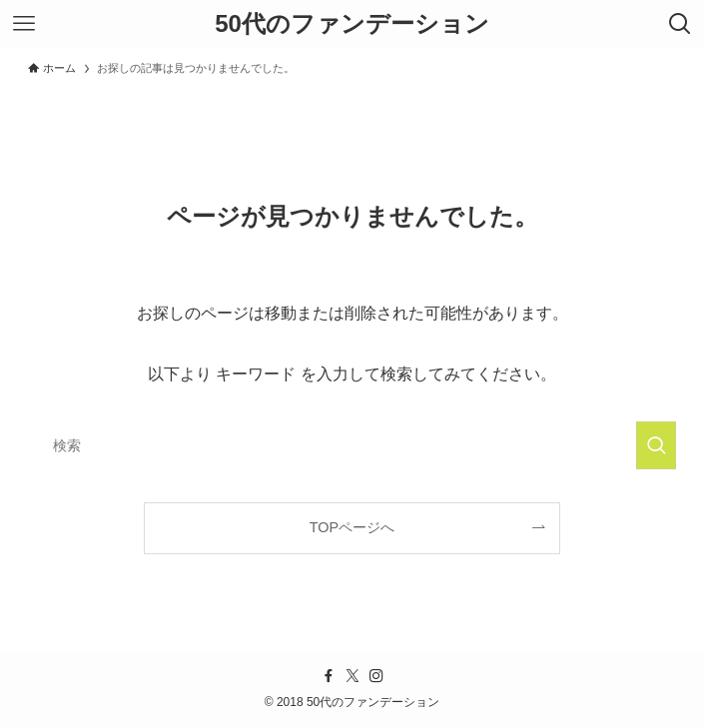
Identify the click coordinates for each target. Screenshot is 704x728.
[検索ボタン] (680, 24)
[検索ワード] (352, 445)
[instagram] (376, 676)
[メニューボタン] (24, 24)
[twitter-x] (352, 676)
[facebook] (329, 676)
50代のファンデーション (352, 24)
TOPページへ (352, 527)
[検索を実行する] (656, 445)
